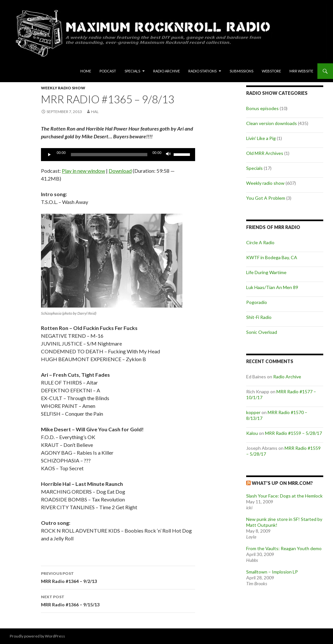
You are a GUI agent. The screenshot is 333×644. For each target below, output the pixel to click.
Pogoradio (257, 302)
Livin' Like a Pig (261, 138)
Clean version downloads (272, 123)
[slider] (109, 155)
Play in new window (83, 171)
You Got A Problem (266, 198)
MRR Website (301, 71)
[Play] (49, 155)
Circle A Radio (260, 242)
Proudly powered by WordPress (37, 636)
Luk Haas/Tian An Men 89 (272, 287)
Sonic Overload (262, 332)
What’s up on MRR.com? (282, 483)
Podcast (108, 71)
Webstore (271, 71)
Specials (132, 71)
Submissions (241, 71)
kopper (253, 412)
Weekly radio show (63, 88)
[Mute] (168, 155)
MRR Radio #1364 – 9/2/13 (118, 577)
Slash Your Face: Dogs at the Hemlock (284, 496)
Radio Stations (202, 71)
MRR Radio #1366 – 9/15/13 (118, 600)
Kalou (252, 433)
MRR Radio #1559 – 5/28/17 (293, 433)
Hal (95, 112)
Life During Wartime (266, 272)
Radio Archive (166, 71)
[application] (118, 155)
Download (120, 171)
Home (86, 71)
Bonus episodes (262, 108)
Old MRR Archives (265, 153)
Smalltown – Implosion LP (272, 572)
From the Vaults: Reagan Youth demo (284, 548)
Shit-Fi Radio (259, 317)
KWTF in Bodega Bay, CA (272, 257)
